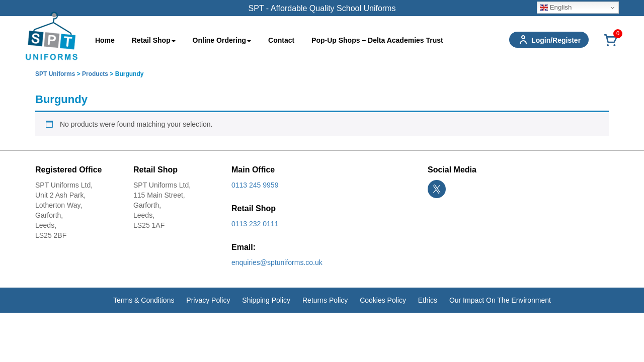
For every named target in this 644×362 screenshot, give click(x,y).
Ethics (428, 300)
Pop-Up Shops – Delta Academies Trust (377, 40)
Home (105, 40)
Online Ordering (222, 40)
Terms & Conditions (144, 300)
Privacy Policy (208, 300)
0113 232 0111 (255, 224)
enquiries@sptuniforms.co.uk (277, 262)
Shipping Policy (266, 300)
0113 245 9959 (255, 185)
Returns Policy (325, 300)
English (556, 8)
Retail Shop (154, 40)
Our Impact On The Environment (500, 300)
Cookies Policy (383, 300)
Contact (281, 40)
